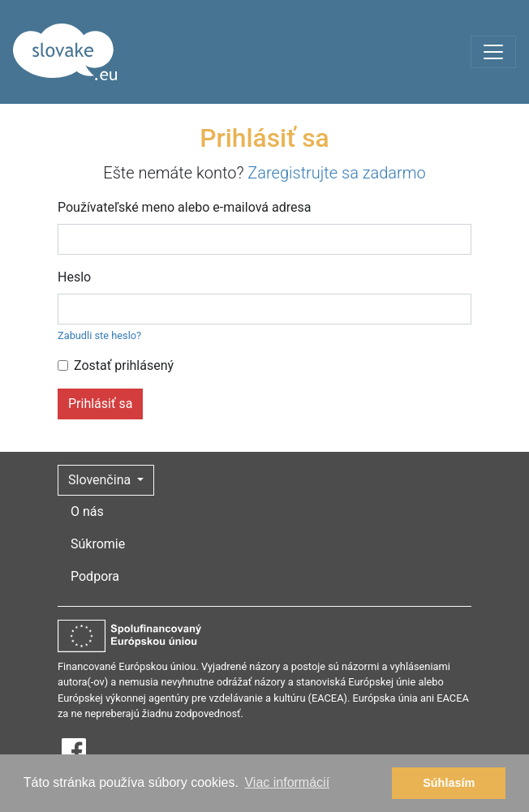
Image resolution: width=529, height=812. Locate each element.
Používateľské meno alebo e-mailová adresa (184, 207)
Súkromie (98, 544)
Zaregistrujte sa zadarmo (336, 173)
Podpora (95, 576)
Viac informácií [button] (287, 782)
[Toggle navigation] (493, 52)
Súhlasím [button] (449, 783)
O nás (87, 511)
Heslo (74, 277)
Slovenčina (101, 480)
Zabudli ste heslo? (99, 335)
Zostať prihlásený (124, 365)
